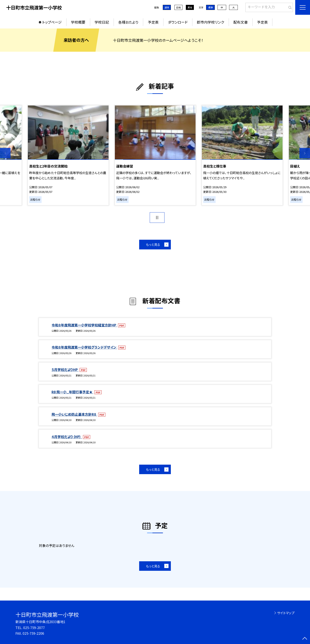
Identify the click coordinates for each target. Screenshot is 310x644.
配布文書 (241, 22)
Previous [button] (5, 153)
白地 (178, 7)
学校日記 (102, 22)
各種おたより (128, 22)
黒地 (190, 7)
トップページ (52, 22)
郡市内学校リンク (210, 22)
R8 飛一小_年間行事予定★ (72, 392)
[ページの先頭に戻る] (305, 639)
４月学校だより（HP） (67, 437)
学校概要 (78, 22)
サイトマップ (286, 613)
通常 (167, 7)
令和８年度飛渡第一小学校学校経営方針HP (84, 325)
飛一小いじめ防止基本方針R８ (74, 414)
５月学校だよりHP (65, 369)
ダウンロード (178, 22)
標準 (211, 7)
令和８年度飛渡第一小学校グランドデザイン (84, 347)
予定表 (153, 22)
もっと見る (153, 244)
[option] (68, 155)
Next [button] (305, 153)
